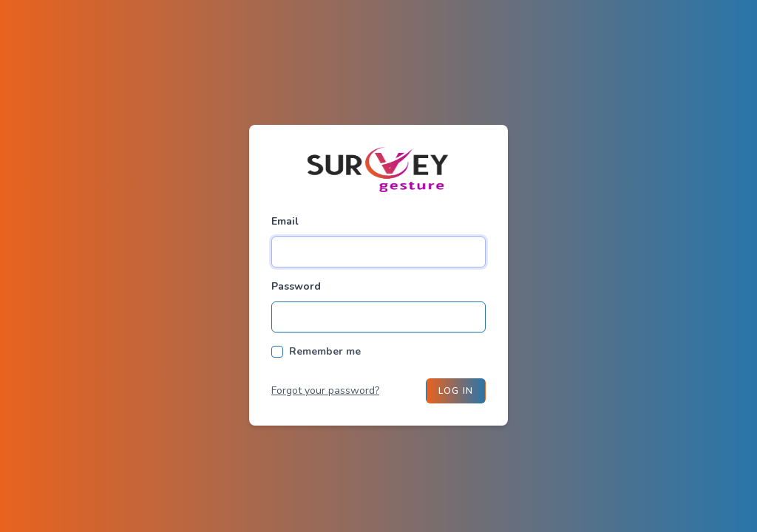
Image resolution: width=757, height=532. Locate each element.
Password (296, 286)
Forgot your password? (325, 391)
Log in (456, 391)
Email (285, 221)
